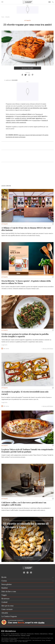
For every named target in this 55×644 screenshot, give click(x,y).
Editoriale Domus (44, 634)
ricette (6, 349)
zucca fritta (36, 120)
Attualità (7, 17)
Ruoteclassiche (30, 634)
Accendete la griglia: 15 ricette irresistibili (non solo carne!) (25, 393)
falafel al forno (11, 120)
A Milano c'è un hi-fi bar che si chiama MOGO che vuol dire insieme (26, 229)
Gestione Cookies (13, 642)
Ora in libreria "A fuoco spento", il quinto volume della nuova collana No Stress (26, 282)
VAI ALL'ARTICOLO (48, 349)
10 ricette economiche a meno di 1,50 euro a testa (26, 525)
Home (3, 17)
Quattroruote (23, 634)
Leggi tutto (4, 345)
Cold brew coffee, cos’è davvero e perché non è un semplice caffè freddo (24, 504)
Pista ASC (6, 636)
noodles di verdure (21, 118)
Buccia (21, 623)
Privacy (44, 640)
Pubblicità (23, 636)
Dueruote (8, 634)
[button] (22, 75)
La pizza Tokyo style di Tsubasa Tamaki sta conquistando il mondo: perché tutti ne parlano (27, 451)
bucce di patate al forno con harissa (27, 116)
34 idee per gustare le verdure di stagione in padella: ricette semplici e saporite (25, 335)
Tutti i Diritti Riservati (37, 640)
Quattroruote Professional (14, 636)
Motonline (37, 634)
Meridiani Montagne (15, 634)
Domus (3, 634)
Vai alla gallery (27, 68)
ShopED (28, 636)
